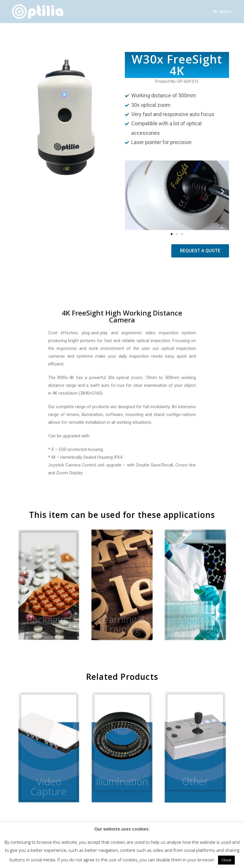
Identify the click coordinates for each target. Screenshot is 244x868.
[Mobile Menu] (223, 12)
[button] (172, 234)
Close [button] (226, 860)
